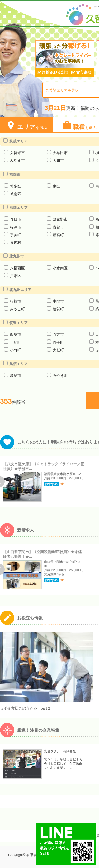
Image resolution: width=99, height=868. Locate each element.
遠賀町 (58, 309)
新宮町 (58, 235)
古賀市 (58, 227)
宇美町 (15, 235)
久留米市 (17, 153)
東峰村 (15, 243)
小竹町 (15, 350)
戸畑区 (15, 276)
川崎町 (15, 342)
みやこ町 (17, 309)
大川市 (58, 160)
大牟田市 (60, 153)
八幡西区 (17, 268)
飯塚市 (15, 334)
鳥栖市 (15, 375)
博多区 (15, 186)
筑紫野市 (60, 219)
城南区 (15, 194)
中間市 (58, 301)
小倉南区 (60, 268)
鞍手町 (58, 342)
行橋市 (15, 301)
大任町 (58, 350)
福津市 (15, 227)
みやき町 (60, 375)
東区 (56, 186)
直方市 (58, 334)
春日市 (15, 219)
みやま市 (17, 160)
